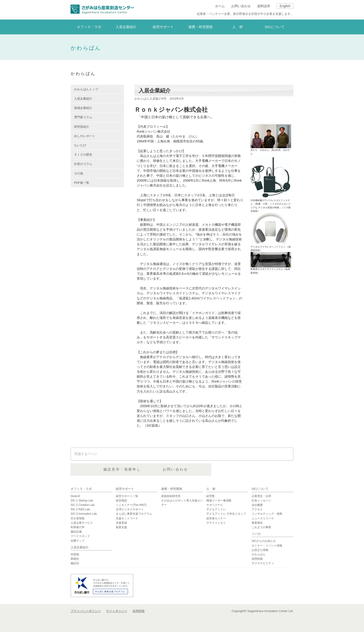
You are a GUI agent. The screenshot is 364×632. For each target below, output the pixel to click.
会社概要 (257, 505)
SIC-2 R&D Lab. (81, 509)
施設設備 (76, 532)
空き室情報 (78, 518)
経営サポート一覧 (127, 496)
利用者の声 (78, 527)
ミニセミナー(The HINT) (131, 505)
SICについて (260, 489)
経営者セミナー (216, 518)
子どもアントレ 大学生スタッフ (226, 514)
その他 (79, 173)
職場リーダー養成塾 (219, 501)
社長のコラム (83, 164)
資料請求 (264, 6)
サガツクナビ (215, 505)
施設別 (75, 563)
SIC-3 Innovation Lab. (84, 514)
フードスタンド (80, 536)
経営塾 (211, 496)
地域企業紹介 (83, 108)
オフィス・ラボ (81, 489)
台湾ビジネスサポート (130, 509)
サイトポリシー (117, 611)
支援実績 (121, 523)
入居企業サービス (82, 523)
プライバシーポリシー (86, 611)
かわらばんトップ (86, 89)
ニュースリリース (263, 518)
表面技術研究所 (171, 496)
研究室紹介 (82, 127)
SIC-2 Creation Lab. (83, 505)
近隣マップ (78, 541)
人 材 (211, 489)
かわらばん (259, 554)
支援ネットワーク (127, 518)
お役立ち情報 (260, 550)
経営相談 (121, 501)
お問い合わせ (241, 6)
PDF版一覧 (82, 183)
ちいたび (80, 145)
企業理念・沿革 (261, 496)
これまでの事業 (261, 527)
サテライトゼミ (216, 523)
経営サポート (125, 489)
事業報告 (257, 523)
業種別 (75, 559)
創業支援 (121, 527)
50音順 (75, 554)
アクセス (257, 509)
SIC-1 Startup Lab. (82, 501)
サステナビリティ (263, 563)
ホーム (220, 6)
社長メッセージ (261, 501)
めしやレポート (85, 136)
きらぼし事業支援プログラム (134, 514)
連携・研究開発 (172, 489)
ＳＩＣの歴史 (83, 155)
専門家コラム (83, 117)
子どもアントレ (216, 509)
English (285, 6)
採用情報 (257, 559)
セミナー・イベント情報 (267, 546)
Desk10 (75, 496)
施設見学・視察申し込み (182, 470)
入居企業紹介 (83, 99)
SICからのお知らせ (264, 541)
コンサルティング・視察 (267, 514)
